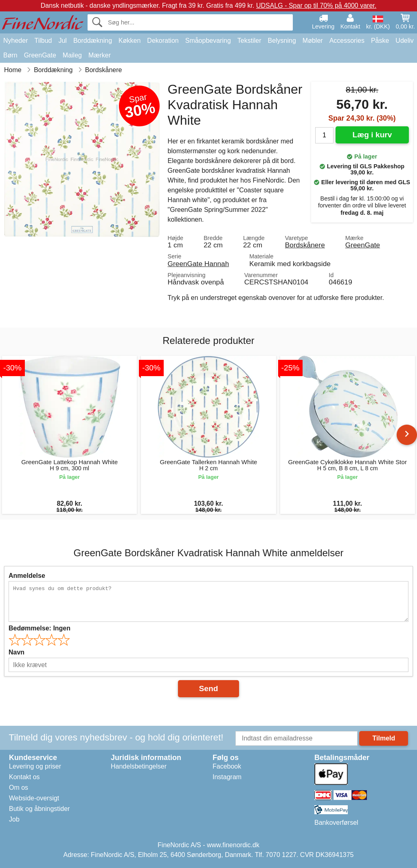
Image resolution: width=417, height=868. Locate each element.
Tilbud (43, 41)
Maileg (72, 55)
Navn (16, 652)
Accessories (347, 41)
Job (14, 819)
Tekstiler (249, 41)
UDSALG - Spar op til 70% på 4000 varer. (316, 6)
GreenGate (40, 55)
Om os (19, 788)
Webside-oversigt (34, 798)
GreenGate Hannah (199, 264)
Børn (10, 55)
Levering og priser (35, 766)
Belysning (282, 41)
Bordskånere (305, 245)
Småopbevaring (208, 41)
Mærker (100, 55)
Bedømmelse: (40, 628)
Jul (62, 41)
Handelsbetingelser (139, 766)
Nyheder (15, 41)
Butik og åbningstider (39, 809)
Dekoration (163, 41)
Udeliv (404, 41)
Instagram (227, 777)
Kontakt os (24, 777)
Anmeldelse (27, 576)
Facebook (227, 766)
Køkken (129, 41)
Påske (380, 41)
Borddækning (93, 41)
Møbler (313, 41)
